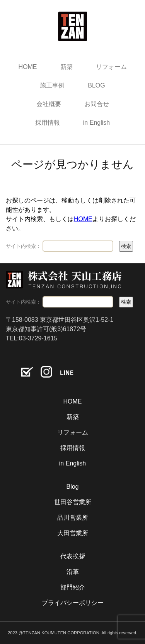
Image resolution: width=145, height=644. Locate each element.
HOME (28, 67)
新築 (67, 67)
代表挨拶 (73, 556)
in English (96, 123)
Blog (72, 487)
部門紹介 (73, 587)
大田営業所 (73, 533)
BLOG (96, 85)
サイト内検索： (23, 246)
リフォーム (111, 67)
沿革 (73, 572)
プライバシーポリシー (73, 603)
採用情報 (48, 123)
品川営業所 (73, 518)
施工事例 (52, 85)
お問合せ (97, 104)
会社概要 (49, 104)
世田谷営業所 (73, 502)
